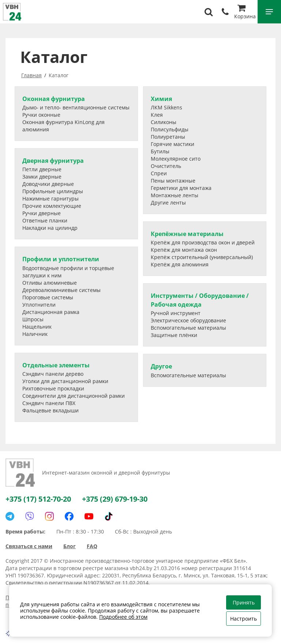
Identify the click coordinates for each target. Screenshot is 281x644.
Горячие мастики (173, 144)
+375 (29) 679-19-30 (115, 499)
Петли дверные (42, 169)
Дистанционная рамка (51, 312)
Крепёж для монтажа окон (184, 250)
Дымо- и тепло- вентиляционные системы (76, 107)
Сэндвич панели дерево (53, 374)
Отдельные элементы (56, 365)
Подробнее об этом (123, 617)
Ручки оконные (41, 115)
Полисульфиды (170, 129)
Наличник (35, 334)
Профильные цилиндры (53, 191)
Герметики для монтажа (181, 188)
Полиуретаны (168, 137)
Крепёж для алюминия (180, 264)
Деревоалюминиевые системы (61, 290)
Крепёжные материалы (187, 234)
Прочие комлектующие (52, 206)
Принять (244, 602)
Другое (161, 366)
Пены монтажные (173, 181)
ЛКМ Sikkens (166, 107)
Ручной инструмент (176, 313)
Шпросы (33, 319)
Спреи (159, 173)
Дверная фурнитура (53, 161)
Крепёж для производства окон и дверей (203, 242)
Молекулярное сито (176, 159)
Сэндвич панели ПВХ (49, 403)
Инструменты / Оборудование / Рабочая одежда (200, 300)
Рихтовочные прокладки (53, 388)
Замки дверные (42, 177)
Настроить (243, 619)
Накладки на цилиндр (50, 228)
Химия (161, 99)
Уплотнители (39, 305)
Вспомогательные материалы (188, 328)
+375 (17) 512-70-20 (38, 499)
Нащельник (37, 327)
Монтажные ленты (175, 195)
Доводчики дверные (48, 184)
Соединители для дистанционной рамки (74, 396)
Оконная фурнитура (54, 99)
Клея (157, 115)
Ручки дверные (42, 213)
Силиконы (164, 122)
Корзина (245, 13)
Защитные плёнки (174, 335)
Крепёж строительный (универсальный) (202, 257)
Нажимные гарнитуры (50, 199)
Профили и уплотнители (61, 259)
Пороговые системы (48, 297)
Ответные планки (45, 220)
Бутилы (160, 151)
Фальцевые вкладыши (50, 410)
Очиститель (166, 166)
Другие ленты (168, 203)
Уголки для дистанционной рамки (65, 381)
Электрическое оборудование (188, 320)
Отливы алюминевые (50, 283)
